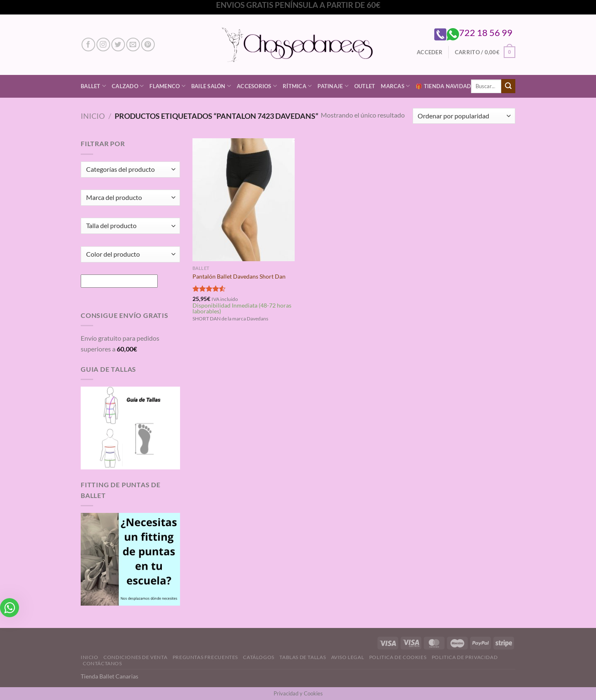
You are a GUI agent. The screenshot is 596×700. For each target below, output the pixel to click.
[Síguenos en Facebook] (88, 45)
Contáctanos (102, 663)
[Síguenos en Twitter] (118, 45)
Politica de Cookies (398, 657)
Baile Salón (211, 86)
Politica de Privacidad (465, 657)
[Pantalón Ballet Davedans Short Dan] (244, 200)
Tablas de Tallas (303, 657)
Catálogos (259, 657)
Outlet (365, 86)
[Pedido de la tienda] (464, 116)
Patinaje (333, 86)
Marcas (395, 86)
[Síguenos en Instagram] (103, 45)
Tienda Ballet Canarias (109, 676)
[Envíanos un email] (133, 45)
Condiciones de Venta (135, 657)
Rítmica (297, 86)
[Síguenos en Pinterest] (148, 45)
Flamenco (167, 86)
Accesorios (257, 86)
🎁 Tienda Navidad (443, 86)
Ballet (93, 86)
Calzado (128, 86)
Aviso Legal (348, 657)
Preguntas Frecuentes (205, 657)
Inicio (93, 116)
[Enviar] (508, 86)
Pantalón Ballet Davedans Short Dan (239, 276)
